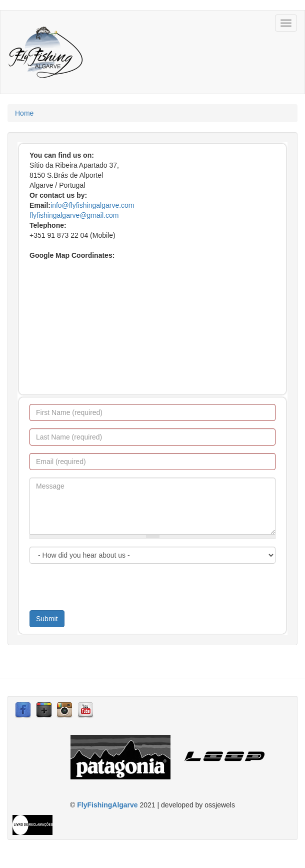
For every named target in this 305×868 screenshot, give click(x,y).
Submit (47, 619)
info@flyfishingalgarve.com (92, 205)
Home (24, 113)
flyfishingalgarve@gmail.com (74, 215)
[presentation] (105, 591)
